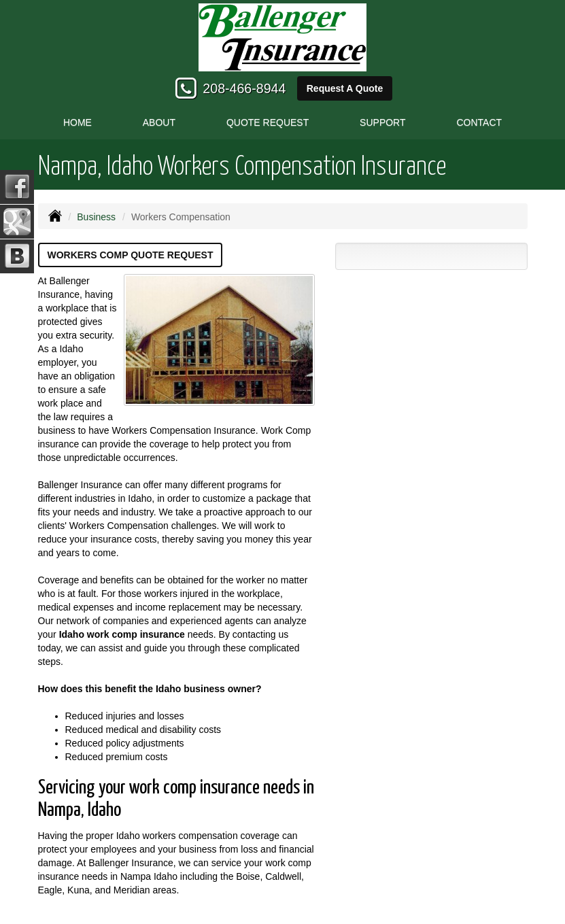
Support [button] (382, 122)
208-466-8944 (244, 88)
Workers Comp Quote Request (131, 255)
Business (96, 217)
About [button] (159, 122)
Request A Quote (345, 88)
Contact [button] (479, 122)
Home (78, 122)
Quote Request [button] (268, 122)
